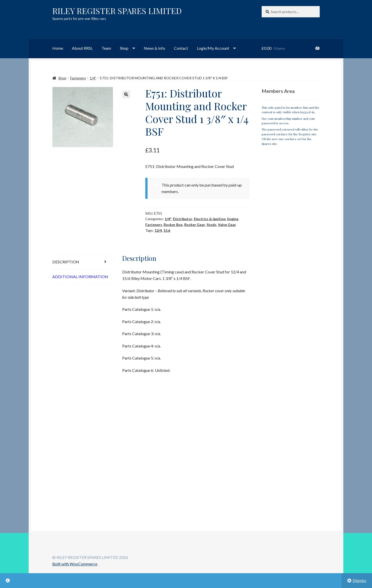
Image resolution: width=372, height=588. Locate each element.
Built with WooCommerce (75, 564)
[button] (126, 94)
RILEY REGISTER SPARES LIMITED (117, 11)
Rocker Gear (195, 225)
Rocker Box (173, 225)
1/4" (93, 78)
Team (106, 48)
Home (58, 48)
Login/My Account (213, 48)
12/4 (158, 230)
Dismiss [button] (359, 580)
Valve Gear (227, 225)
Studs (212, 225)
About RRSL (82, 48)
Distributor (183, 219)
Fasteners (78, 78)
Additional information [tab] (80, 277)
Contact (181, 48)
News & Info (154, 48)
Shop (124, 48)
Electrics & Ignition (210, 219)
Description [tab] (66, 262)
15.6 (167, 230)
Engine (233, 219)
